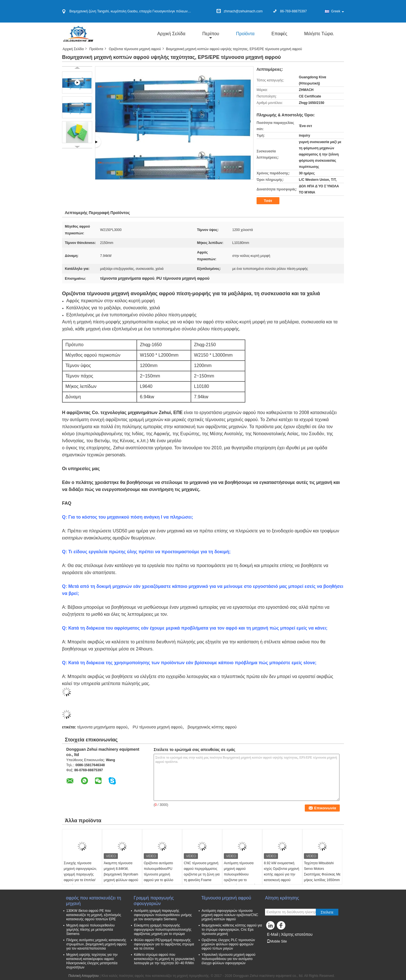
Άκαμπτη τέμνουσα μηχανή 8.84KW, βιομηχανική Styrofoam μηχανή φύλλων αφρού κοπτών (121, 874)
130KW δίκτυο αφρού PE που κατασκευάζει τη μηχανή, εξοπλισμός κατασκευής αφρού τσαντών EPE (94, 915)
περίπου (211, 34)
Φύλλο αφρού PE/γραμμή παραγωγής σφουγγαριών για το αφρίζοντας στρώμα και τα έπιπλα (164, 944)
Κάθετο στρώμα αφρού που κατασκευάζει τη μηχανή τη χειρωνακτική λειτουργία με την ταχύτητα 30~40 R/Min (164, 959)
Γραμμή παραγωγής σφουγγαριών (154, 901)
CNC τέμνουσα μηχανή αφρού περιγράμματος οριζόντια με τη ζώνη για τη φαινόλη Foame (202, 872)
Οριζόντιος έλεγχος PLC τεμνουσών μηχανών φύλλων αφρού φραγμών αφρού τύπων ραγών (228, 944)
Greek (337, 11)
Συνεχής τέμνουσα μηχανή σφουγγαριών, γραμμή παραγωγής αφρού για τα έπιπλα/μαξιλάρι (80, 874)
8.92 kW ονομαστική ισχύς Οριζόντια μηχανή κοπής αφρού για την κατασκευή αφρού (282, 872)
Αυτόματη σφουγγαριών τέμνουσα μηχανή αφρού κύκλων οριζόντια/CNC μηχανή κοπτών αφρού (230, 915)
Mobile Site (277, 941)
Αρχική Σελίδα (171, 34)
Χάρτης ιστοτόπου (297, 934)
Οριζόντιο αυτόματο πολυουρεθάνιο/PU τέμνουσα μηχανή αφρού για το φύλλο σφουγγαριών (158, 874)
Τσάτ (268, 201)
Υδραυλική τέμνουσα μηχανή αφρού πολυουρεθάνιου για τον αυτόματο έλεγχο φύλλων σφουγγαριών (229, 959)
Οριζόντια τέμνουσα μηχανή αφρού (135, 49)
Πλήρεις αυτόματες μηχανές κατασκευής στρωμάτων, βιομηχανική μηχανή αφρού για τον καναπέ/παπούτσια (96, 944)
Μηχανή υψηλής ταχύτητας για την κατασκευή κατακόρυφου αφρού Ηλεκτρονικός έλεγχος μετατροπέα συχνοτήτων (92, 961)
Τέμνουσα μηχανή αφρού (227, 898)
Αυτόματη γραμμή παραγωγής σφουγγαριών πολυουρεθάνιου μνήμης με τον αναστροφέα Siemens (163, 915)
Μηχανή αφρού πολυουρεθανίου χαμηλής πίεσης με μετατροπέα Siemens (90, 930)
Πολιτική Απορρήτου (84, 976)
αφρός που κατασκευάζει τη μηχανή (94, 901)
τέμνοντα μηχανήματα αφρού (102, 727)
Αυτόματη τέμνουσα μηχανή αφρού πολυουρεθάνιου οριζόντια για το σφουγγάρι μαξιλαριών (241, 874)
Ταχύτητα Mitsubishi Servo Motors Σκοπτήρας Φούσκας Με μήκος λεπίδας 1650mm (322, 872)
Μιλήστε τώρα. (319, 34)
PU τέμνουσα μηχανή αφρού (157, 727)
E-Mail (273, 934)
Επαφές (279, 34)
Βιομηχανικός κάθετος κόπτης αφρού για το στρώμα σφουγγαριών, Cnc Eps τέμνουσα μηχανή (232, 930)
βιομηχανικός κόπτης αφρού (212, 727)
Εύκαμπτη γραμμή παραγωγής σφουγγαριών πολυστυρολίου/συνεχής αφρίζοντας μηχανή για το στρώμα (163, 930)
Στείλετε (327, 912)
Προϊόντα (245, 34)
